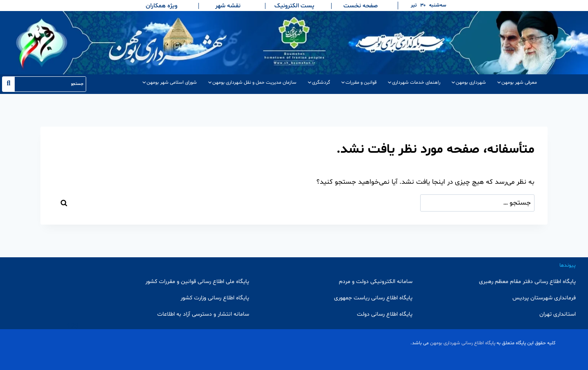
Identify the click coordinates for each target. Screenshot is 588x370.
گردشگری (318, 82)
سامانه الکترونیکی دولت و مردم (376, 282)
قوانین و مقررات (359, 82)
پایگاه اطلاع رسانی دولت (385, 314)
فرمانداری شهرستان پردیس (544, 298)
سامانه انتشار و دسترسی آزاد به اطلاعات (203, 314)
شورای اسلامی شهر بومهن (169, 82)
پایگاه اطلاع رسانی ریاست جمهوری (373, 298)
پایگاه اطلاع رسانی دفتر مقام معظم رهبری (527, 282)
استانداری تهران (558, 314)
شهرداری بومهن (468, 82)
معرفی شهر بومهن (517, 82)
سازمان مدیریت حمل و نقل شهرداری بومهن (252, 82)
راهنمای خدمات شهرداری (414, 82)
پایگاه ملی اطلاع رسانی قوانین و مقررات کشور (197, 282)
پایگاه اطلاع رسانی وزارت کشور (215, 298)
